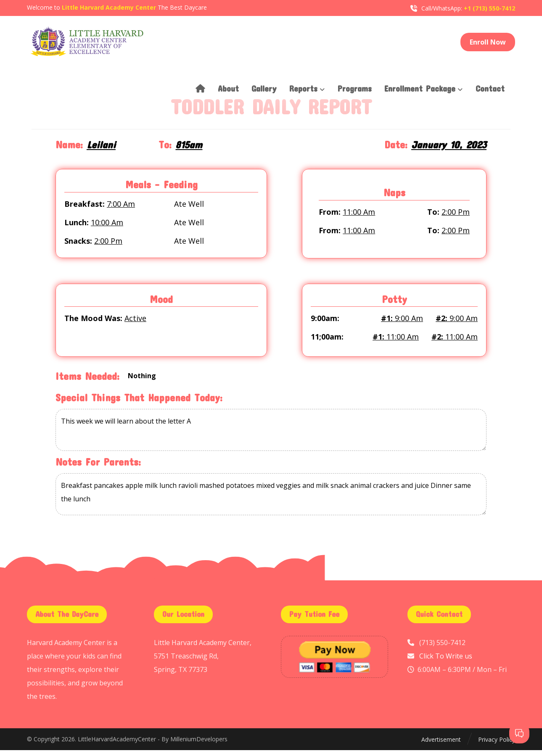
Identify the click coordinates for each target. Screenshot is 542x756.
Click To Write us (446, 662)
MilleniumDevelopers (199, 746)
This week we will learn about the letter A (271, 436)
